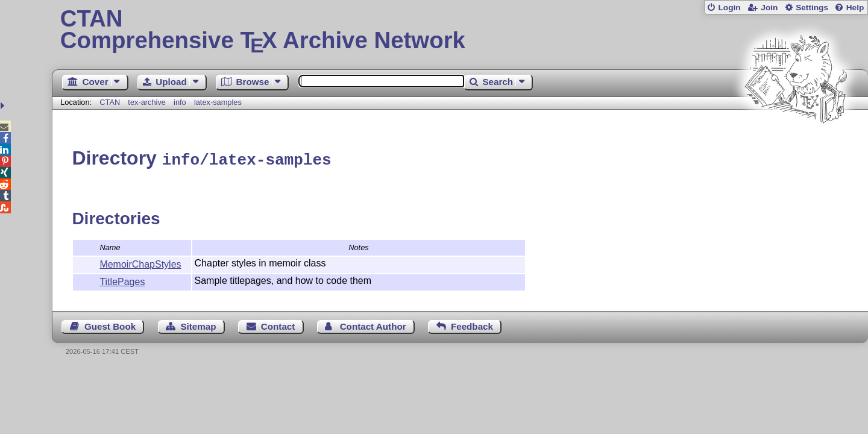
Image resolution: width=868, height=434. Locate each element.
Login (729, 8)
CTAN (110, 102)
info (180, 102)
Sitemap (198, 325)
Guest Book (110, 325)
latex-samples (218, 102)
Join (769, 8)
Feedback (472, 325)
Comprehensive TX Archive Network (460, 30)
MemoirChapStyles (140, 263)
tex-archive (147, 102)
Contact (278, 325)
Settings (812, 8)
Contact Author (373, 325)
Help (855, 8)
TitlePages (122, 280)
